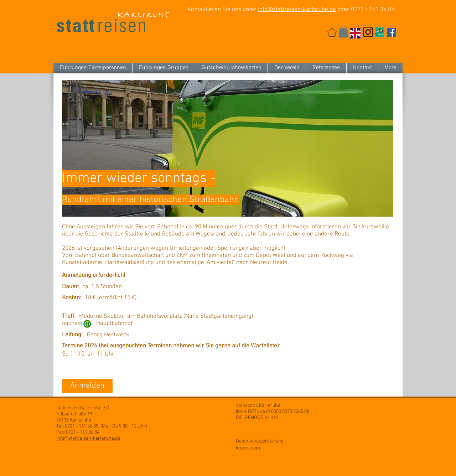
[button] (343, 32)
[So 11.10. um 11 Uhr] (112, 355)
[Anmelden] (87, 386)
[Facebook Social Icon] (391, 32)
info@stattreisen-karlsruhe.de (297, 10)
